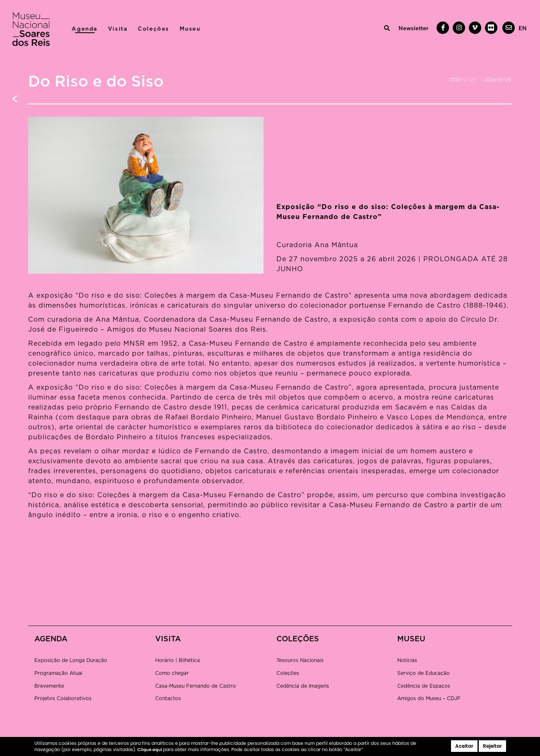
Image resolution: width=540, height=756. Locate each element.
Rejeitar (492, 746)
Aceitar (464, 746)
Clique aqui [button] (150, 750)
